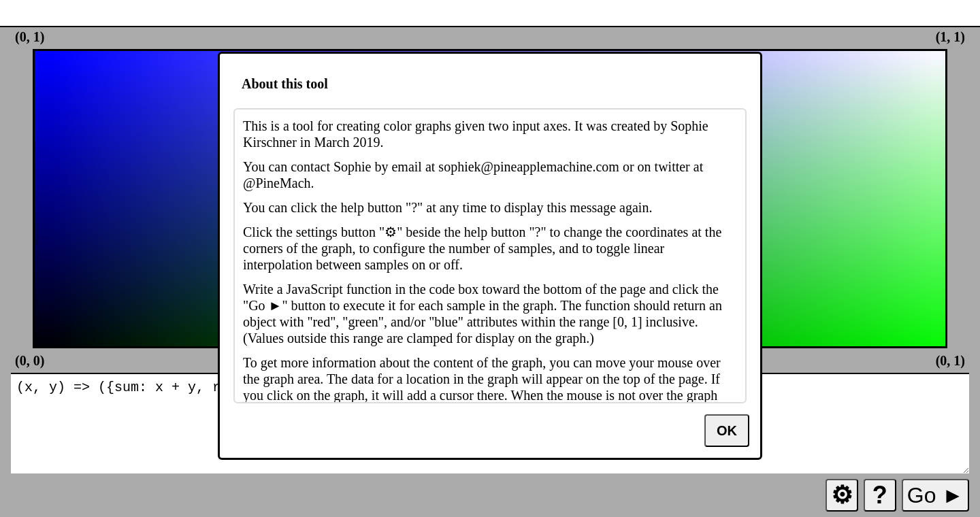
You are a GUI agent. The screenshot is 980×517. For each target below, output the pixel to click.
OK (727, 431)
